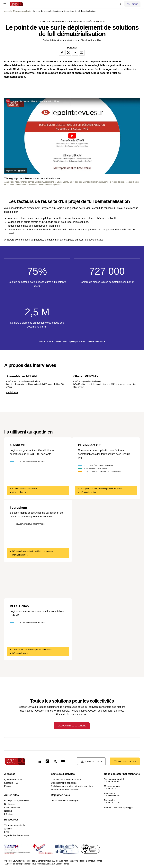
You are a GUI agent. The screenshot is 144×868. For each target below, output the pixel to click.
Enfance (118, 711)
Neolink (8, 812)
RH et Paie (63, 711)
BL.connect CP (90, 445)
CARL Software (12, 808)
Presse (8, 787)
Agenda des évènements (17, 836)
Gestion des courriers (100, 711)
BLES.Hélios (20, 606)
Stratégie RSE (11, 784)
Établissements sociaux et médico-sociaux (72, 787)
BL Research (11, 805)
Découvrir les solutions (72, 727)
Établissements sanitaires (64, 784)
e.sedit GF (18, 445)
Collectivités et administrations (66, 780)
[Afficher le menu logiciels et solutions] (132, 4)
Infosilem (9, 815)
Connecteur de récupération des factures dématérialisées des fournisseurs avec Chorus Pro (104, 454)
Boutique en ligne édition (17, 801)
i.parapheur (19, 508)
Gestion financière (45, 711)
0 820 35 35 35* (112, 782)
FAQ (6, 833)
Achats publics (79, 711)
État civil (61, 715)
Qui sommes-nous (13, 780)
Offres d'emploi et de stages (65, 801)
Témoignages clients (15, 826)
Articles (8, 830)
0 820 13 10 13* (112, 803)
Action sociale (75, 715)
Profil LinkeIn (12, 392)
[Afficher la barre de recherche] (120, 4)
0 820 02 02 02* (112, 796)
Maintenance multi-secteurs (65, 790)
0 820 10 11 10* (112, 789)
